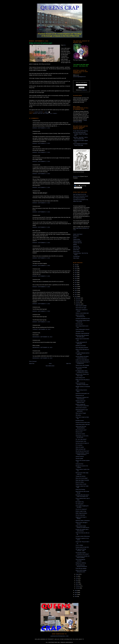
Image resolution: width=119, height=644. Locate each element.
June (77, 578)
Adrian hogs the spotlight (81, 306)
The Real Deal (76, 256)
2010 (76, 296)
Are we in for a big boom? (81, 509)
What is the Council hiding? (82, 478)
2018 (76, 281)
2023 (76, 271)
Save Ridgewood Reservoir (79, 198)
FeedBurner (84, 90)
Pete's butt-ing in (79, 324)
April (77, 582)
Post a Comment (33, 361)
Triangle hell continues (81, 476)
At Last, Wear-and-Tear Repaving (80, 131)
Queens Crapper (39, 112)
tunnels (55, 113)
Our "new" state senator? (81, 439)
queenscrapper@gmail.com (59, 636)
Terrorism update (79, 458)
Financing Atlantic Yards (81, 441)
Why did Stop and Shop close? (82, 451)
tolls (51, 113)
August (78, 574)
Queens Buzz (76, 250)
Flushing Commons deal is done (83, 422)
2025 (76, 267)
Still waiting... (78, 415)
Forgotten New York (77, 243)
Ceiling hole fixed (79, 464)
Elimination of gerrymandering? (82, 333)
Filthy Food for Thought (81, 413)
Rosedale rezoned (80, 421)
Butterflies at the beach (81, 346)
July (77, 576)
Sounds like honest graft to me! (82, 393)
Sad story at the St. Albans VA (82, 443)
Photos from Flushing (80, 489)
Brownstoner (76, 236)
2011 (76, 294)
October (78, 302)
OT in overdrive (79, 445)
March (77, 584)
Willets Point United (77, 201)
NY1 (65, 45)
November (78, 300)
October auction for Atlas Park (82, 547)
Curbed (75, 238)
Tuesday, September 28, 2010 (41, 329)
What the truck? (79, 432)
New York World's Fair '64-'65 (80, 194)
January (78, 588)
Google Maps (78, 228)
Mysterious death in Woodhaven (83, 521)
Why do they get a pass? (81, 430)
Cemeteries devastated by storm (83, 319)
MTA (44, 113)
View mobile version (50, 366)
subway (47, 113)
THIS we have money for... (81, 408)
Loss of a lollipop (79, 545)
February (78, 586)
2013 (76, 290)
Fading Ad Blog (76, 239)
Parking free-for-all (80, 395)
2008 (76, 592)
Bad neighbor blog (80, 502)
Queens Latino (76, 251)
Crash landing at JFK (80, 378)
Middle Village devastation (81, 513)
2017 (76, 283)
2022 (76, 273)
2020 (76, 277)
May (77, 580)
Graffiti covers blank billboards (82, 360)
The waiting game (79, 504)
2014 (76, 288)
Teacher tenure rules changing (82, 365)
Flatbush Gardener (77, 241)
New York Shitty (77, 248)
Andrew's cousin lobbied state (82, 313)
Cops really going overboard (82, 348)
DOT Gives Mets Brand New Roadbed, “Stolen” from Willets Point (80, 134)
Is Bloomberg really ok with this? (83, 424)
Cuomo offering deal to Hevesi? (82, 329)
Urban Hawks (76, 258)
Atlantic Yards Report (78, 234)
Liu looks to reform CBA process (83, 536)
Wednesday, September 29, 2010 (42, 337)
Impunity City (76, 246)
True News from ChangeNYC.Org (81, 200)
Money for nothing (80, 482)
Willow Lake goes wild (80, 449)
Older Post (69, 364)
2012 (76, 292)
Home (50, 364)
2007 (76, 594)
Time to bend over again (81, 308)
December (78, 298)
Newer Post (32, 364)
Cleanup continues (80, 457)
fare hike (40, 113)
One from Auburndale (80, 515)
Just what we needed (80, 434)
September (78, 304)
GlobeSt (75, 244)
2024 (76, 269)
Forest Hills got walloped (81, 568)
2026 (76, 265)
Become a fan (76, 176)
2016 (76, 285)
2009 (76, 591)
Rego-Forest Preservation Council (81, 196)
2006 (76, 596)
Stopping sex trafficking (81, 563)
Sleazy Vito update (80, 447)
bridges (35, 113)
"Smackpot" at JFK (80, 331)
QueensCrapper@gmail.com (79, 77)
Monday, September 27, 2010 (41, 128)
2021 (76, 275)
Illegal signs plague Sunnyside (82, 480)
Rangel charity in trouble (81, 484)
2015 (76, 286)
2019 (76, 279)
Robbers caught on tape (81, 511)
